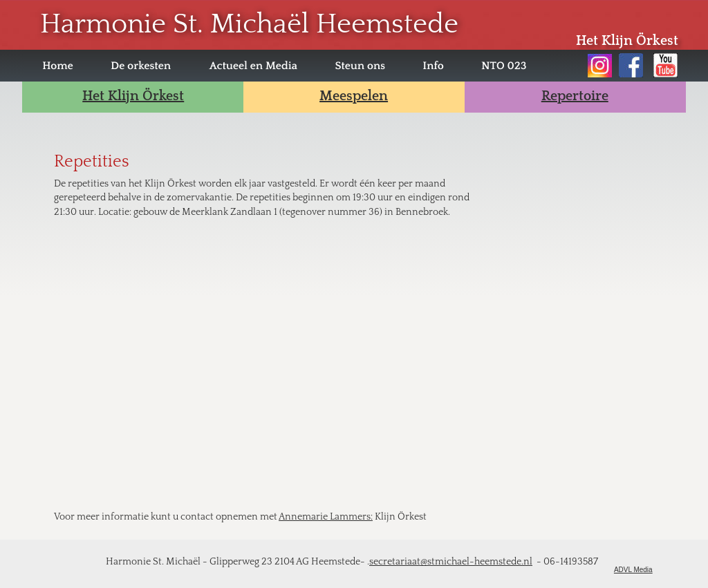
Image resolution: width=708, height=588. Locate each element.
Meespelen (354, 96)
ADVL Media (633, 570)
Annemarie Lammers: (326, 517)
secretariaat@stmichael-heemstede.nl (451, 562)
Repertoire (575, 96)
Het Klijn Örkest (133, 96)
